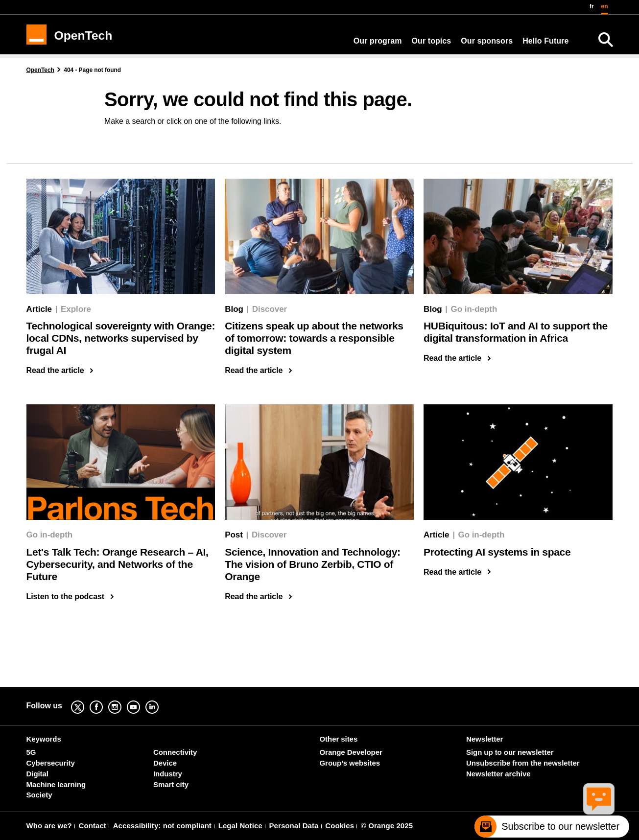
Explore (76, 309)
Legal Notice (240, 826)
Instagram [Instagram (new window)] (122, 700)
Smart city (171, 784)
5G (31, 752)
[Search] (606, 40)
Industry (168, 774)
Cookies (340, 826)
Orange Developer (351, 752)
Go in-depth (474, 309)
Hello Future (545, 41)
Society (39, 795)
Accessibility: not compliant (162, 826)
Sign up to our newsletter (510, 752)
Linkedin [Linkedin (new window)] (160, 700)
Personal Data (294, 826)
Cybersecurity (51, 763)
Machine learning (56, 784)
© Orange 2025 (387, 826)
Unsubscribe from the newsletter (523, 763)
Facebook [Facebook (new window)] (104, 700)
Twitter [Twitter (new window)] (85, 700)
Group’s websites (350, 763)
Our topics (432, 41)
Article (39, 309)
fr (592, 6)
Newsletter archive (498, 774)
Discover (270, 309)
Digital (37, 774)
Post (234, 535)
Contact (93, 826)
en (605, 6)
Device (165, 763)
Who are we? (49, 826)
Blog (234, 309)
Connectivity (175, 752)
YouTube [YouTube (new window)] (141, 700)
